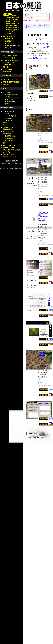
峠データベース (7, 143)
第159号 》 (28, 27)
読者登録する (26, 20)
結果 (15, 136)
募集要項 (8, 136)
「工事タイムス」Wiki (9, 157)
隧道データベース (8, 145)
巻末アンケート (43, 404)
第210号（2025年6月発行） (13, 27)
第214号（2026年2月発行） (13, 20)
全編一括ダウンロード (37, 66)
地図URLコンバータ (9, 148)
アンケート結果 (7, 69)
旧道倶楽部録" (12, 116)
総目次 (35, 58)
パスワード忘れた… (35, 20)
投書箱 (7, 46)
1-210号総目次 (8, 65)
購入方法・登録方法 (9, 36)
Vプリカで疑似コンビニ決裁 (11, 150)
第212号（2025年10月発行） (13, 24)
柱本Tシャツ (9, 104)
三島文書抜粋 (9, 138)
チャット (5, 125)
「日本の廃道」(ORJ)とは (11, 56)
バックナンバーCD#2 (12, 97)
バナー (13, 131)
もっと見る (12, 31)
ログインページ (10, 43)
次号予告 (41, 324)
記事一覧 (5, 67)
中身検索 (9, 33)
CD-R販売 (8, 48)
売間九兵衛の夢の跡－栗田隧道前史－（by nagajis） (43, 217)
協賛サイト (6, 131)
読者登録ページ (10, 41)
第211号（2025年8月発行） (13, 26)
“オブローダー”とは (9, 58)
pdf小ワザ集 (6, 152)
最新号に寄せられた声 (13, 18)
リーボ (41, 262)
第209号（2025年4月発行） (13, 29)
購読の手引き (9, 39)
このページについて (31, 25)
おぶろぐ (10, 120)
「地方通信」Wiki (8, 154)
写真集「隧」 (7, 85)
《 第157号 (42, 25)
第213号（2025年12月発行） (13, 22)
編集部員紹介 (7, 72)
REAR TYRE (43, 295)
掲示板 (5, 123)
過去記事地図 (9, 141)
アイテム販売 (7, 92)
